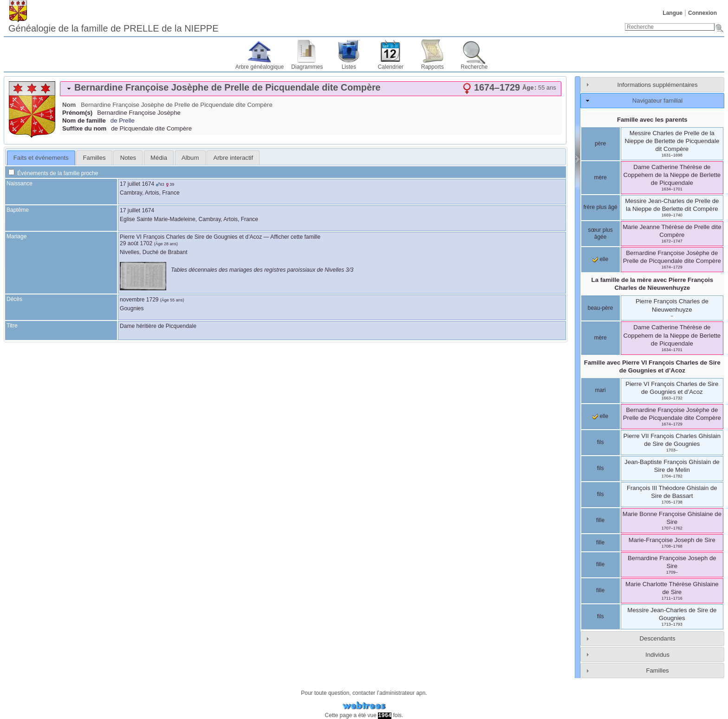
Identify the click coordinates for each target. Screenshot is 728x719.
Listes (349, 67)
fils (601, 442)
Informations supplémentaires (658, 85)
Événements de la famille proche (53, 173)
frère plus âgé (600, 207)
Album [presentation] (190, 158)
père (600, 144)
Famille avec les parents (652, 120)
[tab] (311, 89)
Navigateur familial (657, 101)
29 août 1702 (136, 243)
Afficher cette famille (295, 237)
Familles (657, 670)
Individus (657, 655)
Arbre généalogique (260, 67)
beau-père (601, 308)
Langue (673, 13)
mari (600, 390)
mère (600, 177)
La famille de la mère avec (652, 284)
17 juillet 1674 (137, 184)
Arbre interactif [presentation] (233, 158)
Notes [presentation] (128, 158)
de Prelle (123, 121)
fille (600, 520)
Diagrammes (307, 67)
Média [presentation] (159, 158)
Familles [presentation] (94, 158)
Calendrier (391, 67)
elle (600, 259)
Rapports (432, 67)
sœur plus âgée (600, 234)
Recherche (474, 67)
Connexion (702, 13)
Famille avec (652, 366)
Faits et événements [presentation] (41, 158)
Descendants (658, 638)
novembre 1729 (139, 300)
